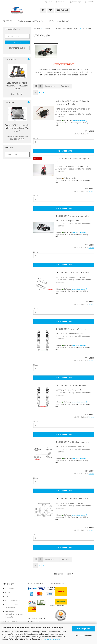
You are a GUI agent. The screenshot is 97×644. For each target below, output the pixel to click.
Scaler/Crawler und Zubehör (30, 21)
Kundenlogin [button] (76, 2)
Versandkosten (11, 622)
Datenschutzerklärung (51, 639)
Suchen (17, 43)
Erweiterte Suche (17, 49)
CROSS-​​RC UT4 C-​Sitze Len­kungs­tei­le (72, 443)
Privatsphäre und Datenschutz (12, 607)
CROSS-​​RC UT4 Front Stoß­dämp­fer (71, 330)
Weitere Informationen (83, 635)
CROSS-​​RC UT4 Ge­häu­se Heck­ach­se (72, 499)
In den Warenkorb (64, 152)
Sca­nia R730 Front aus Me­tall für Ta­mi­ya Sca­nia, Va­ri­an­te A (17, 129)
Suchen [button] (49, 2)
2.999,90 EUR (17, 95)
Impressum (9, 589)
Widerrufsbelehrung (13, 601)
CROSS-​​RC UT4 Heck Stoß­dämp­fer (71, 386)
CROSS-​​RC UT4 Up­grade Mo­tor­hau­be (72, 217)
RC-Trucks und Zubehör (59, 21)
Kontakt (8, 593)
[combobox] (51, 87)
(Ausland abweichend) (79, 121)
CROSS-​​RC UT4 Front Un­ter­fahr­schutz (72, 273)
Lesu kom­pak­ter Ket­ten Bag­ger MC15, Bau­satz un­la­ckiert (17, 87)
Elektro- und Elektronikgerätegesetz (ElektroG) (14, 615)
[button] (61, 2)
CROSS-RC (8, 21)
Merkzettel (89, 2)
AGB (7, 597)
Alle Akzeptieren (83, 629)
